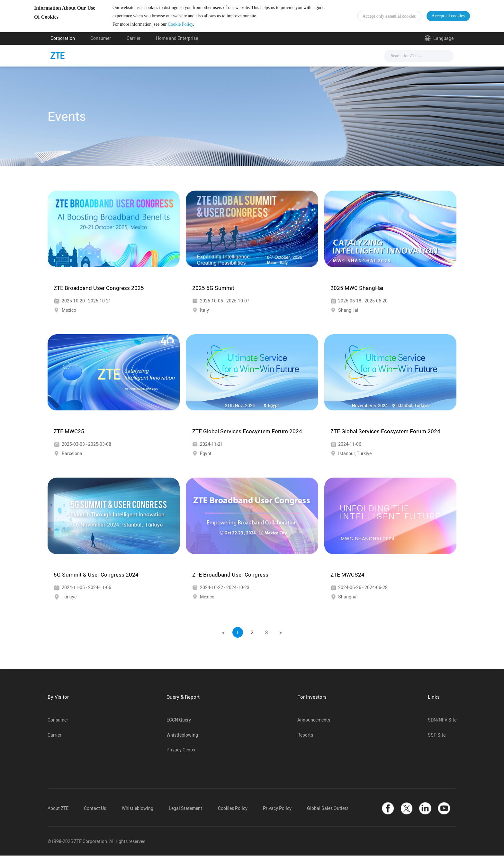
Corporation (63, 44)
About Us (327, 61)
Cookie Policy (196, 27)
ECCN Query (179, 725)
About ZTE (58, 814)
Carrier (134, 44)
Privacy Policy (277, 814)
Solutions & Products (242, 61)
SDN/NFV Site (442, 725)
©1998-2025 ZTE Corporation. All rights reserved (97, 847)
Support (292, 61)
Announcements (314, 725)
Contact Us (95, 814)
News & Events (184, 61)
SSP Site (437, 740)
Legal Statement (185, 814)
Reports (305, 740)
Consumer (101, 44)
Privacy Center (181, 755)
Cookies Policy (233, 814)
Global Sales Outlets (328, 814)
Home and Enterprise (177, 44)
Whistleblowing (182, 740)
